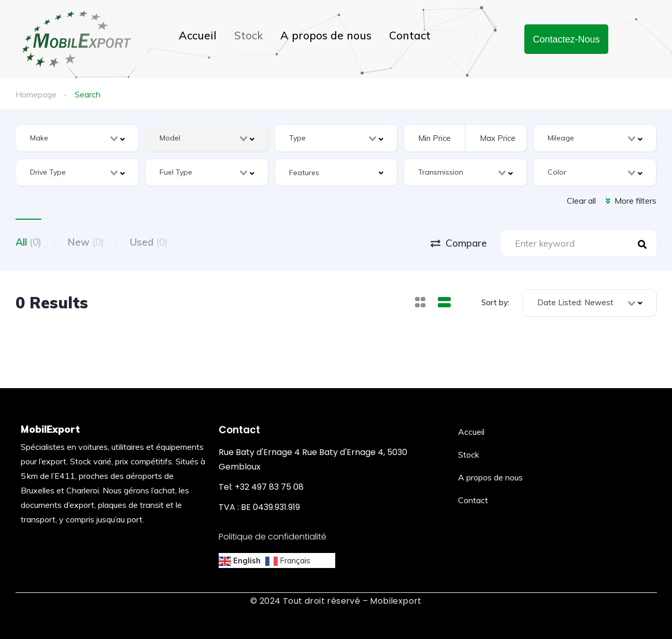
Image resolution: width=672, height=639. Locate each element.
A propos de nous (326, 35)
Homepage (36, 94)
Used (149, 242)
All (28, 242)
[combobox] (77, 138)
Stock (248, 35)
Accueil (198, 35)
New (86, 242)
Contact (410, 35)
